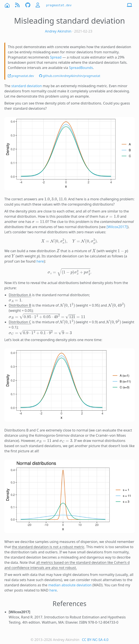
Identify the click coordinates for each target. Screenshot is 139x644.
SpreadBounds (81, 68)
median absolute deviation (70, 585)
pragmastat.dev (59, 5)
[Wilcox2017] (117, 227)
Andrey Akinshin (58, 31)
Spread (56, 57)
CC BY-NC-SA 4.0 (95, 640)
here (40, 261)
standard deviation (27, 86)
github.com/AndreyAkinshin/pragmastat (70, 76)
